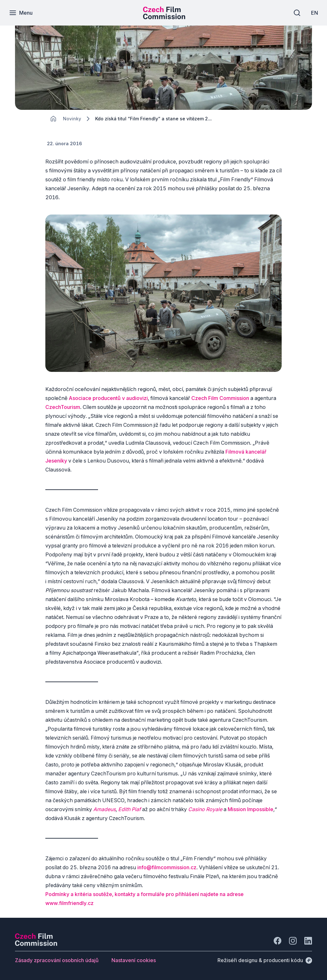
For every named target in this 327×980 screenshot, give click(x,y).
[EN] (314, 13)
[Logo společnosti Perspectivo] (36, 944)
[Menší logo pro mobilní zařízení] (164, 17)
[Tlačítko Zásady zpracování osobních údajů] (57, 960)
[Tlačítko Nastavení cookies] (134, 960)
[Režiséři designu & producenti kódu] (265, 960)
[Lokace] (72, 119)
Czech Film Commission (220, 398)
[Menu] (21, 13)
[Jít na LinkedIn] (308, 941)
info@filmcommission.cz (167, 867)
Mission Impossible (251, 809)
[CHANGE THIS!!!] (53, 119)
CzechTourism (63, 407)
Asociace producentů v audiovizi (108, 398)
